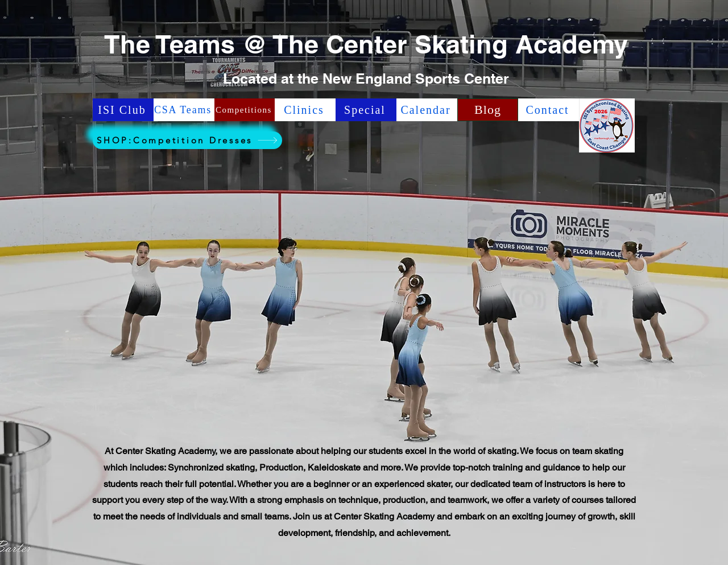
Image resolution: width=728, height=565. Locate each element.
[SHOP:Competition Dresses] (187, 140)
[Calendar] (427, 110)
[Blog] (488, 110)
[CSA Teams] (184, 110)
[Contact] (549, 110)
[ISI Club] (123, 110)
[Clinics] (305, 110)
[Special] (366, 110)
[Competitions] (245, 110)
